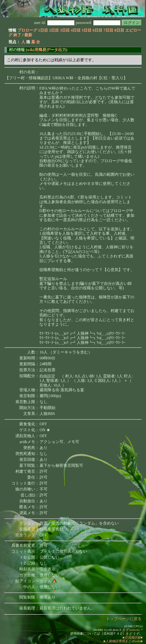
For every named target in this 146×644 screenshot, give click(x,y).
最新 (28, 35)
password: (98, 23)
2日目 (54, 30)
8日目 (119, 30)
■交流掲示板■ (133, 637)
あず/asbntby (131, 630)
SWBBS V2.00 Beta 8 (107, 630)
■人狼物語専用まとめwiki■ (123, 641)
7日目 (108, 30)
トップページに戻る (124, 619)
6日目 (97, 30)
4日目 (76, 30)
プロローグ (27, 30)
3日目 (65, 30)
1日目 (43, 30)
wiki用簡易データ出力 (46, 50)
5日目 (87, 30)
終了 (17, 35)
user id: (55, 23)
